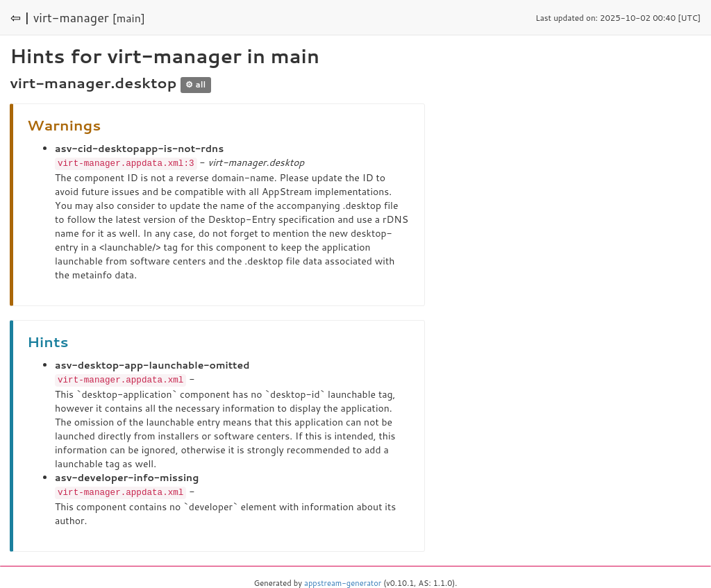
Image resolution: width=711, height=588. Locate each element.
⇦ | (20, 17)
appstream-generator (343, 581)
